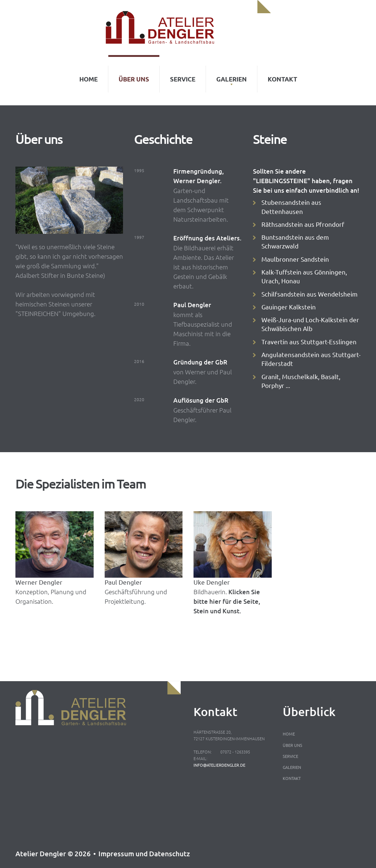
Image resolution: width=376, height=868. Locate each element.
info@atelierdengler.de (219, 765)
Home (88, 74)
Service (183, 74)
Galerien (232, 74)
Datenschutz (169, 854)
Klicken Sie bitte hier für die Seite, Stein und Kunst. (227, 601)
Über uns (134, 74)
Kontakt (282, 74)
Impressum (116, 854)
